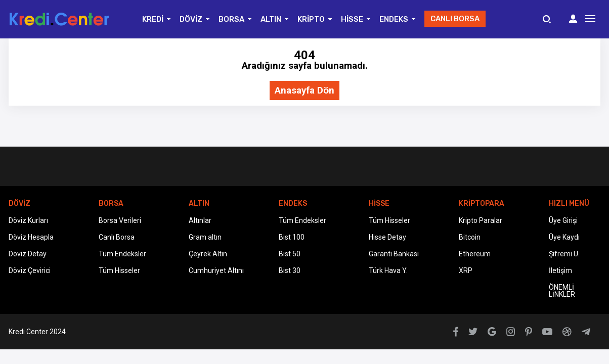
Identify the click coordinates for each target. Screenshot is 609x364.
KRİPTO (311, 19)
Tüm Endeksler (122, 254)
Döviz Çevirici (30, 270)
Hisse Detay (387, 237)
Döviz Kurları (28, 220)
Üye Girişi (563, 220)
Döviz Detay (28, 254)
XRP (466, 270)
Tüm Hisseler (119, 270)
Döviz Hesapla (31, 237)
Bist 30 (290, 270)
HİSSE (352, 19)
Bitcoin (470, 237)
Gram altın (205, 237)
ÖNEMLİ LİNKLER (562, 291)
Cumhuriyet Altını (216, 270)
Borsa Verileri (120, 220)
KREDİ (153, 19)
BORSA (231, 19)
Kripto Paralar (481, 220)
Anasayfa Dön (304, 91)
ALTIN (271, 19)
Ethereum (475, 254)
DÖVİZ (191, 19)
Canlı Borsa (117, 237)
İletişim (560, 270)
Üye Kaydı (564, 237)
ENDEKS (394, 19)
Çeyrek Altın (208, 254)
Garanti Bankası (394, 254)
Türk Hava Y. (388, 270)
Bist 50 (290, 254)
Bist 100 (292, 237)
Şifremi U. (564, 254)
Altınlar (200, 220)
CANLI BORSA (455, 19)
